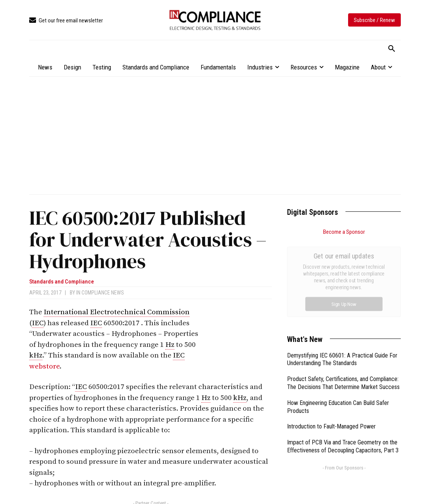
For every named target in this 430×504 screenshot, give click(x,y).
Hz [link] (170, 345)
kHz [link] (36, 355)
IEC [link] (38, 323)
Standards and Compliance (62, 282)
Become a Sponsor (344, 232)
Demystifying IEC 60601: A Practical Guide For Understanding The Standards (342, 274)
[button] (392, 49)
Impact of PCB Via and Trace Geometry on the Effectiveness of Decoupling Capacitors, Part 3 (343, 361)
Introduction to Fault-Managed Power (331, 341)
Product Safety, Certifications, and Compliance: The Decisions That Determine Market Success (343, 298)
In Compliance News (100, 293)
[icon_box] (66, 21)
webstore (44, 366)
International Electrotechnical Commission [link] (117, 312)
